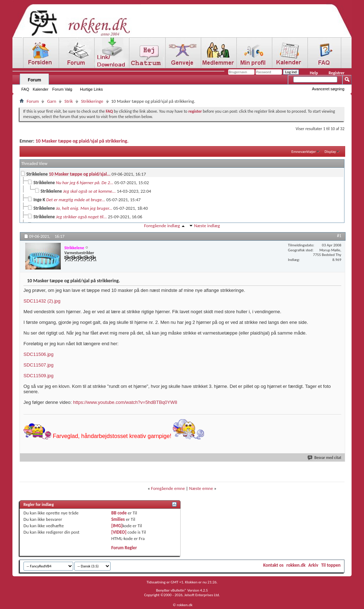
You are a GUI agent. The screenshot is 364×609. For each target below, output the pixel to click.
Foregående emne (168, 488)
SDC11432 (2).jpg (42, 301)
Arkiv (313, 565)
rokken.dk (296, 565)
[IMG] (117, 526)
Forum (34, 80)
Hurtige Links (91, 89)
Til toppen (331, 565)
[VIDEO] (119, 532)
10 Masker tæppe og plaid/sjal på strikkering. (82, 141)
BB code (119, 513)
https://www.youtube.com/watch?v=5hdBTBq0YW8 (125, 402)
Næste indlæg (207, 226)
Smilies (118, 519)
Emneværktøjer (304, 152)
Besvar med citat (325, 458)
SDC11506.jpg (39, 354)
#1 (339, 236)
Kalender (41, 89)
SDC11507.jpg (39, 365)
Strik (69, 101)
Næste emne (201, 488)
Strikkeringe (92, 101)
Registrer (336, 73)
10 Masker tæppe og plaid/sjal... (80, 174)
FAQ (25, 89)
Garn (52, 101)
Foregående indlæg (162, 226)
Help (314, 73)
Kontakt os (273, 565)
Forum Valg (62, 89)
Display (330, 152)
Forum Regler (124, 548)
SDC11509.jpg (39, 376)
